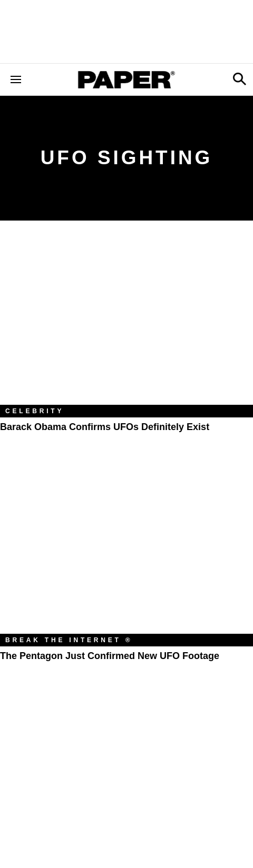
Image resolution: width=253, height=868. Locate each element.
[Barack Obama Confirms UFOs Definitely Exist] (126, 321)
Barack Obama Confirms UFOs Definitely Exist (105, 427)
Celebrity (35, 411)
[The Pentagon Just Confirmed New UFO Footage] (126, 550)
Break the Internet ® (69, 640)
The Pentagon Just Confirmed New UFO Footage (110, 656)
